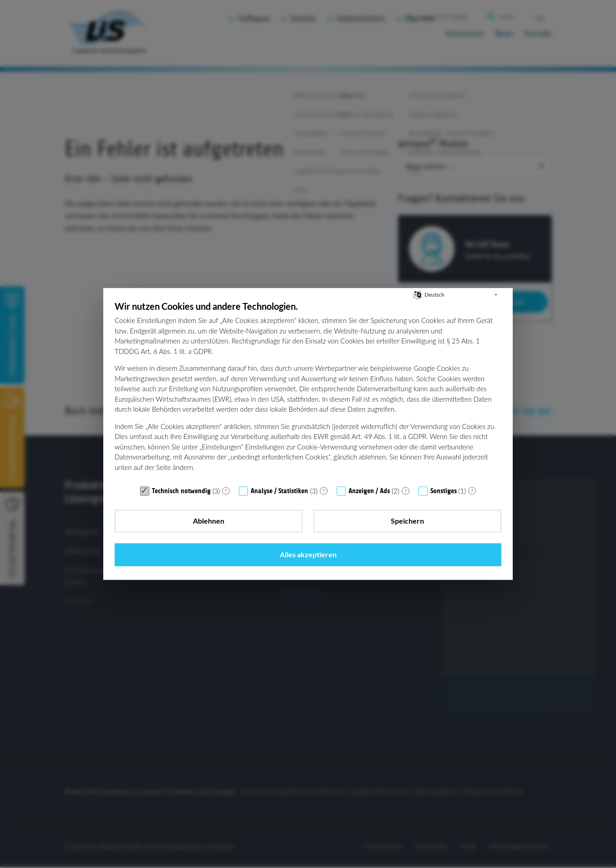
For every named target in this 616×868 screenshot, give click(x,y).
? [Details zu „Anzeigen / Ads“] (406, 507)
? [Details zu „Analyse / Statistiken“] (324, 507)
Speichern (308, 538)
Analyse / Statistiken (279, 508)
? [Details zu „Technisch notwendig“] (226, 507)
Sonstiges (444, 508)
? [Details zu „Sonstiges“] (472, 507)
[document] (308, 407)
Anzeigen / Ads (369, 508)
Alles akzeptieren (441, 538)
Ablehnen (175, 538)
